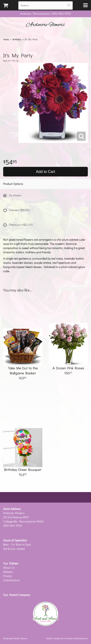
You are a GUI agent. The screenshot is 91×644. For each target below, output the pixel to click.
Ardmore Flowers (45, 25)
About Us (9, 568)
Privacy (7, 576)
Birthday (17, 39)
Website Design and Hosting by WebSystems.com (67, 638)
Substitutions (11, 580)
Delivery (8, 572)
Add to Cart (45, 172)
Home (6, 39)
